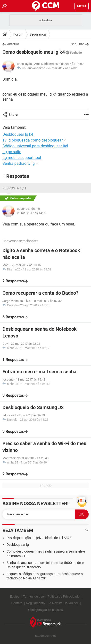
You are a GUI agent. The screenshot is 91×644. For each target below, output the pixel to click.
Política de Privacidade (64, 596)
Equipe (15, 596)
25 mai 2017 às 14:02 (62, 68)
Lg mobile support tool (22, 158)
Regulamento (35, 603)
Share (13, 115)
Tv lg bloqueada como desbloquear (33, 140)
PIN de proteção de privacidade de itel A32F (39, 538)
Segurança (38, 34)
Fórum (18, 34)
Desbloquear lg (18, 545)
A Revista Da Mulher (64, 603)
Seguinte (77, 44)
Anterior (13, 44)
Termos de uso (33, 596)
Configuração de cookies (45, 610)
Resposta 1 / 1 (14, 188)
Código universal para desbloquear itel (35, 146)
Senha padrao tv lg (19, 163)
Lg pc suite (12, 152)
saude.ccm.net (45, 636)
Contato (17, 603)
